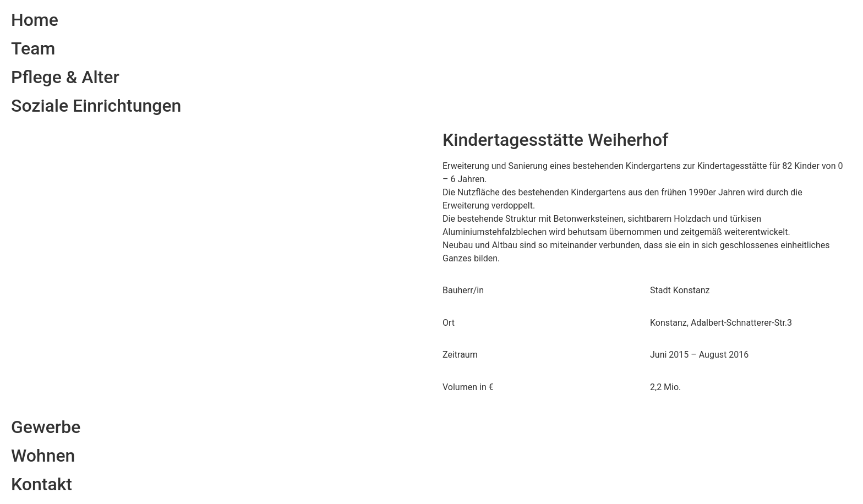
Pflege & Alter (65, 77)
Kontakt (42, 484)
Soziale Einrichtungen (96, 106)
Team (33, 48)
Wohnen (43, 456)
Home (35, 20)
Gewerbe (46, 427)
